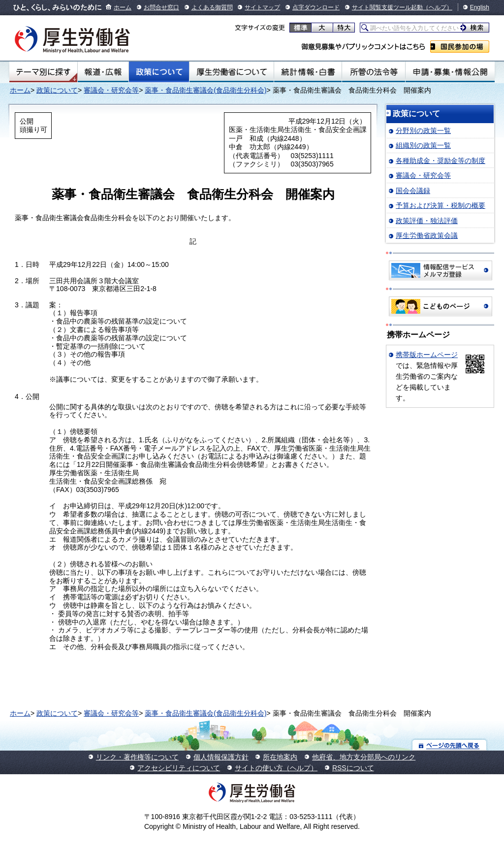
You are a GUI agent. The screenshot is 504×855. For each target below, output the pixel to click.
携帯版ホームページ (427, 355)
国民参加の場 (460, 47)
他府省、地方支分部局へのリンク (364, 757)
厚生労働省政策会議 (427, 235)
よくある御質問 (212, 7)
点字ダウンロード (316, 7)
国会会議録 (413, 191)
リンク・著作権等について (137, 757)
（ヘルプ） (438, 7)
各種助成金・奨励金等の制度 (441, 161)
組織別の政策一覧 (423, 145)
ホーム (123, 7)
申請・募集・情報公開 (450, 72)
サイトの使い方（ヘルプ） (276, 768)
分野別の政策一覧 (423, 131)
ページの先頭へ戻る (450, 745)
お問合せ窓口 (161, 7)
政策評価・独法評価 (427, 221)
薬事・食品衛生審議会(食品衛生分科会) (205, 90)
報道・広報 (103, 72)
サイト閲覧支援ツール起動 (387, 7)
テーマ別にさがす (43, 72)
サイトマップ (262, 7)
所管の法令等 (373, 72)
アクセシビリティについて (179, 768)
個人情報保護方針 (221, 757)
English (480, 7)
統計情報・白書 (308, 72)
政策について (159, 72)
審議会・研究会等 (111, 90)
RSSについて (353, 768)
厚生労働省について (232, 72)
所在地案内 (280, 757)
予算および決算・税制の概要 (441, 205)
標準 (300, 28)
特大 (344, 28)
